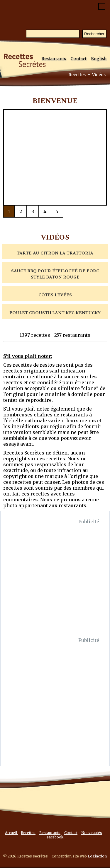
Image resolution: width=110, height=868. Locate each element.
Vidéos (99, 75)
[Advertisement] (55, 581)
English (99, 59)
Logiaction (97, 856)
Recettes (77, 75)
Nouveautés (92, 833)
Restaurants (54, 59)
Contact (78, 59)
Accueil (11, 833)
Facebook (55, 837)
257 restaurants (72, 335)
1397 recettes (35, 335)
